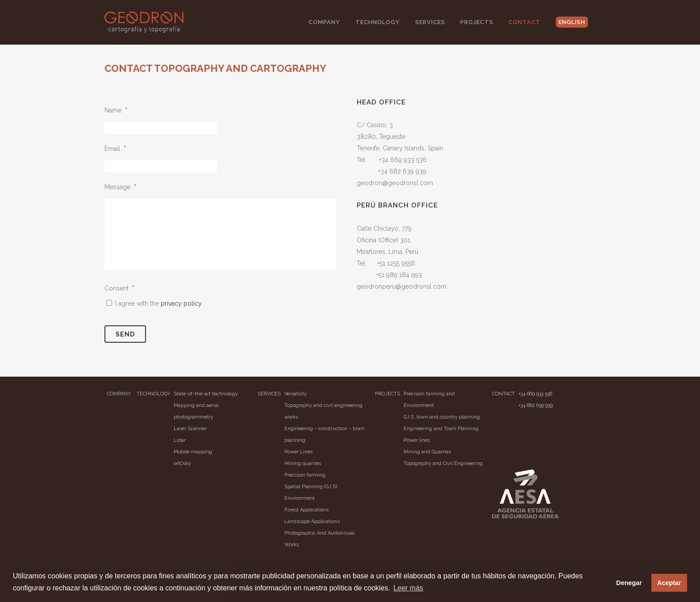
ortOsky (182, 463)
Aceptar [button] (669, 583)
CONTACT (503, 394)
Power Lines (298, 452)
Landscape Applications (312, 521)
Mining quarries (303, 463)
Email (115, 149)
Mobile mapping (193, 452)
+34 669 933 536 (535, 394)
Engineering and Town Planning (441, 429)
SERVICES (269, 394)
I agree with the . (159, 303)
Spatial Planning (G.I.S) (311, 487)
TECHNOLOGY (153, 394)
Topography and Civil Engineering (443, 463)
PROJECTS (387, 394)
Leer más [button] (408, 588)
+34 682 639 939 (535, 405)
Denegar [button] (629, 583)
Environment (300, 498)
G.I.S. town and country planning (442, 417)
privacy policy (181, 303)
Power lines (417, 440)
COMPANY (119, 394)
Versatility (296, 394)
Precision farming (305, 475)
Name (116, 110)
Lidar (180, 440)
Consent (119, 288)
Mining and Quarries (427, 452)
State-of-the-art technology (206, 394)
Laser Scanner (190, 429)
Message (120, 187)
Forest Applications (306, 510)
